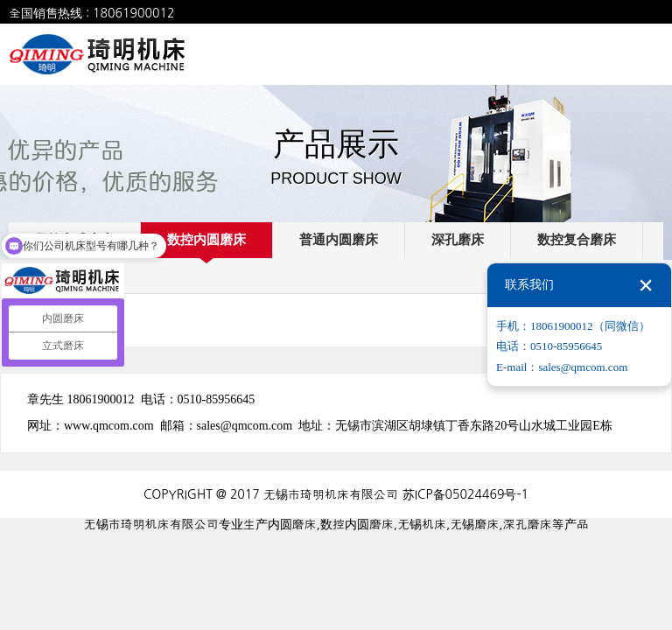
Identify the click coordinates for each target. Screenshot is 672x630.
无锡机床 (422, 524)
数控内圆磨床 (206, 240)
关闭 (646, 285)
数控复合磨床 (577, 240)
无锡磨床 (474, 524)
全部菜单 (647, 54)
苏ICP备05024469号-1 (465, 494)
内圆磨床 (292, 524)
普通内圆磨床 (339, 240)
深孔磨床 (458, 240)
